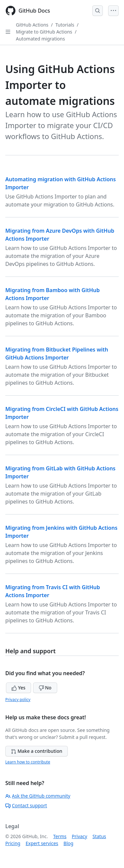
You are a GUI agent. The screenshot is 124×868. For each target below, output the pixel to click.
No (45, 688)
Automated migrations (40, 39)
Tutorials (65, 25)
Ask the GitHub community (38, 796)
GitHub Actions (32, 25)
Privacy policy (18, 700)
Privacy (80, 836)
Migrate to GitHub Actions (44, 32)
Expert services (42, 843)
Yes (19, 688)
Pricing (13, 843)
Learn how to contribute (28, 762)
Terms (60, 836)
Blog (68, 843)
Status (99, 836)
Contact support (26, 805)
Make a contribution (37, 751)
